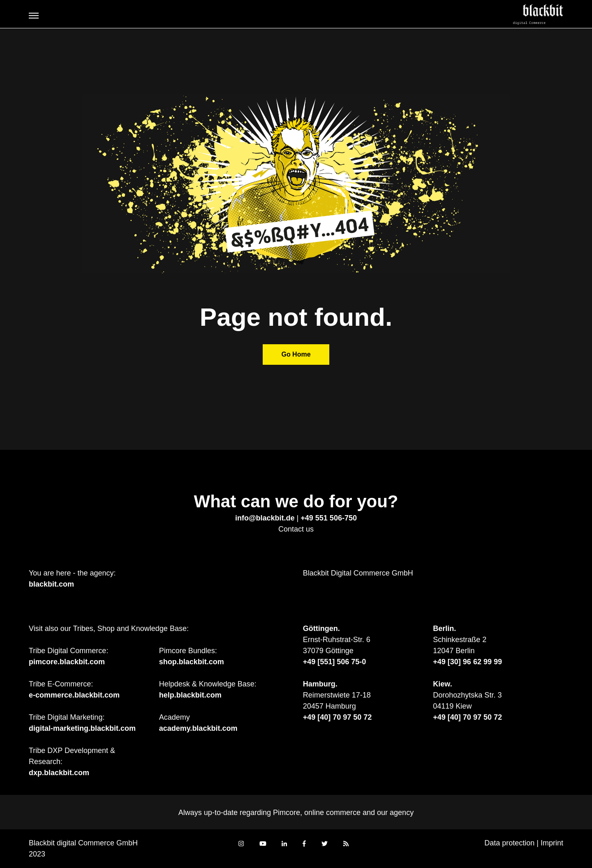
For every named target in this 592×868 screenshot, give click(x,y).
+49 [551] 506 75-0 (335, 662)
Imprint (552, 843)
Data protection (509, 843)
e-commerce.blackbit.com (74, 695)
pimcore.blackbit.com (67, 662)
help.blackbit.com (190, 695)
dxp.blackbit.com (59, 773)
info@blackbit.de (265, 518)
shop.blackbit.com (192, 662)
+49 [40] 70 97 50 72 (338, 717)
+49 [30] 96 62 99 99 (467, 662)
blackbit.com (51, 584)
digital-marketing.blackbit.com (82, 728)
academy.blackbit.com (198, 728)
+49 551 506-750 (329, 518)
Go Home (296, 354)
